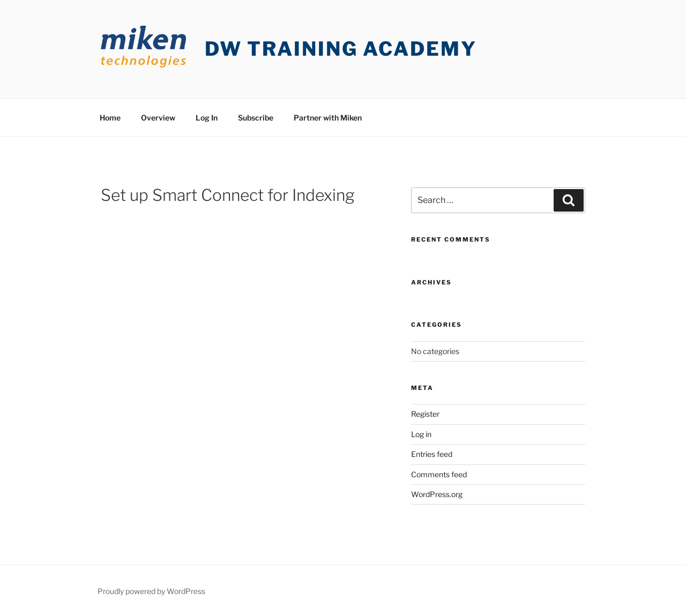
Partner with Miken (328, 118)
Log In (207, 118)
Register (425, 414)
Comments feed (439, 474)
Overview (158, 118)
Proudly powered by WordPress (151, 591)
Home (110, 118)
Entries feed (432, 454)
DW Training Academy (341, 49)
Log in (421, 434)
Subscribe (256, 118)
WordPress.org (437, 494)
